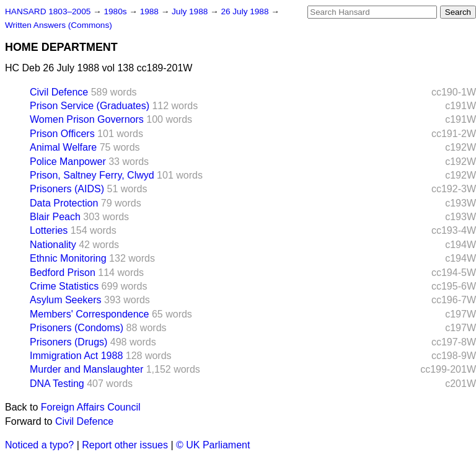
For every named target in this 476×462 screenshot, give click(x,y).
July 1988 (191, 11)
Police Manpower (68, 162)
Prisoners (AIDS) (67, 189)
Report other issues (125, 445)
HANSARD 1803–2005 (48, 11)
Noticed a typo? (39, 445)
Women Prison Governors (87, 119)
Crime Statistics (64, 286)
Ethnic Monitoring (68, 258)
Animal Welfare (63, 147)
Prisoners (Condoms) (77, 328)
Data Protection (64, 203)
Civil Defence (59, 92)
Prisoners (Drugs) (68, 342)
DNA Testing (57, 384)
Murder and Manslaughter (86, 369)
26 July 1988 (246, 11)
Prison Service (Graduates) (90, 106)
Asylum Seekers (66, 300)
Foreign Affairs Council (91, 407)
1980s (116, 11)
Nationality (53, 245)
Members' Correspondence (89, 314)
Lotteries (49, 230)
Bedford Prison (63, 273)
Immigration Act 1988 (76, 356)
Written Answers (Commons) (59, 25)
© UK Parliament (213, 445)
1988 (151, 11)
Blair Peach (55, 217)
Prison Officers (62, 134)
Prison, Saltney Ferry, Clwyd (92, 175)
